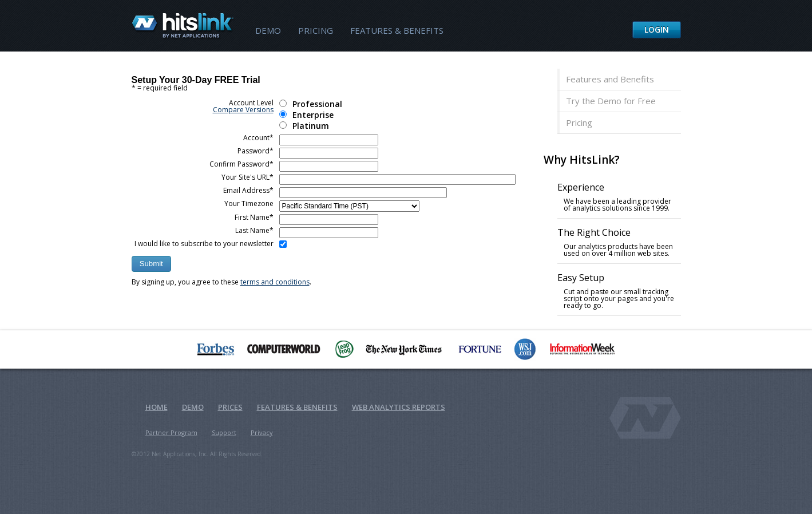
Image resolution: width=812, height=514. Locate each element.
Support (224, 432)
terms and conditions (275, 282)
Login (657, 29)
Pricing (316, 30)
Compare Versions (243, 110)
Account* (258, 138)
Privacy (262, 432)
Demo (268, 30)
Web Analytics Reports (399, 407)
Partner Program (171, 432)
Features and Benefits (610, 79)
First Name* (254, 217)
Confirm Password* (241, 164)
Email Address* (248, 190)
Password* (256, 151)
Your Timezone (249, 203)
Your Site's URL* (247, 177)
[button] (151, 264)
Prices (230, 407)
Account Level (243, 106)
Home (157, 407)
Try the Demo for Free (611, 101)
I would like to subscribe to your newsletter (204, 244)
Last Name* (254, 230)
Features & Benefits (397, 30)
